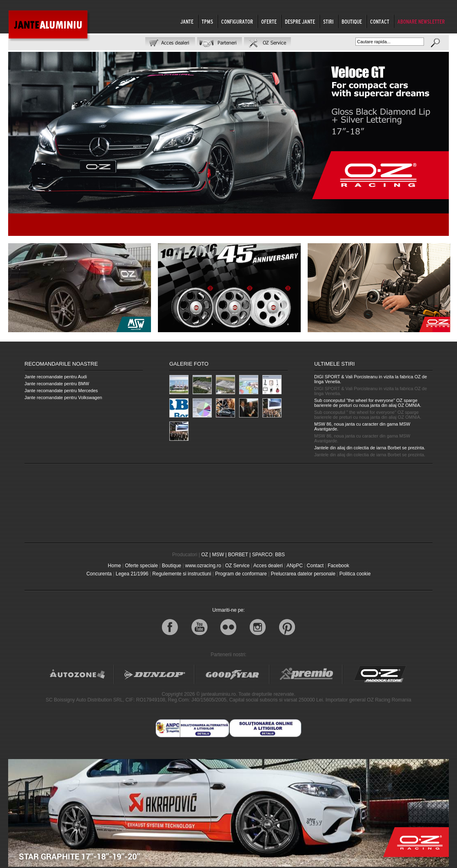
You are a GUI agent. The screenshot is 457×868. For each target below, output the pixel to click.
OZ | (206, 555)
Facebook (338, 566)
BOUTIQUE (352, 22)
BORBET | (240, 555)
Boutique (172, 566)
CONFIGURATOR (237, 22)
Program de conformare (241, 574)
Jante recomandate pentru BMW (57, 384)
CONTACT (380, 22)
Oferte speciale (141, 566)
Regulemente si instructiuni (182, 574)
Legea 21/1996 (132, 574)
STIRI (328, 22)
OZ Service (237, 566)
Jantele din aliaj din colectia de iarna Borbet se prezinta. (370, 448)
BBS (280, 555)
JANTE (187, 22)
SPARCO (262, 555)
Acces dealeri (268, 566)
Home (114, 566)
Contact (315, 566)
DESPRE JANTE (300, 22)
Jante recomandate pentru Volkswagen (63, 397)
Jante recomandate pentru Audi (56, 377)
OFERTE (269, 22)
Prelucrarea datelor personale (303, 574)
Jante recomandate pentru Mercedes (61, 391)
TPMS (207, 22)
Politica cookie (355, 574)
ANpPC (295, 566)
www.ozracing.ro (203, 566)
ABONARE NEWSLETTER (421, 22)
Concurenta (99, 574)
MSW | (220, 555)
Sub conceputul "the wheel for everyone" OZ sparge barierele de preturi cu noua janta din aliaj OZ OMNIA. (368, 403)
